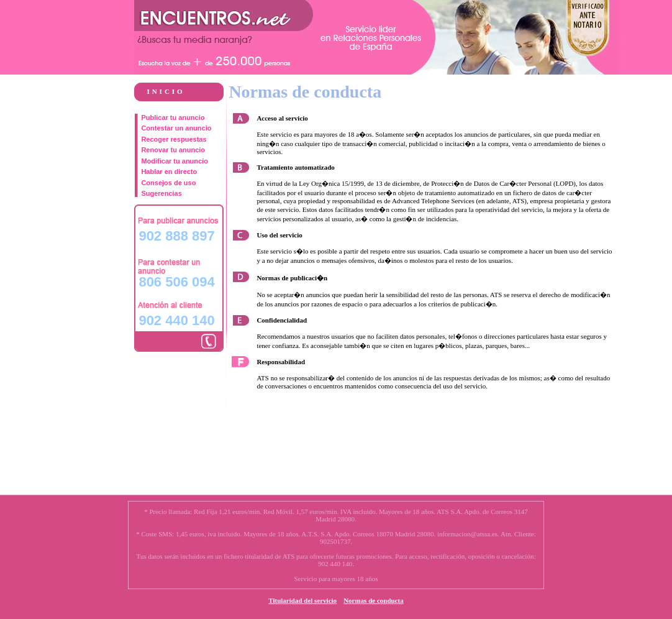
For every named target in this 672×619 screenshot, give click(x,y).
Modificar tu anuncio (175, 161)
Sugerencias (161, 193)
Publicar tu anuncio (173, 117)
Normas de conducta (374, 600)
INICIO (166, 91)
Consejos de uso (168, 183)
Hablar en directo (169, 172)
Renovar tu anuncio (173, 150)
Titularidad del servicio (302, 600)
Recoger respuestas (174, 139)
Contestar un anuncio (176, 128)
